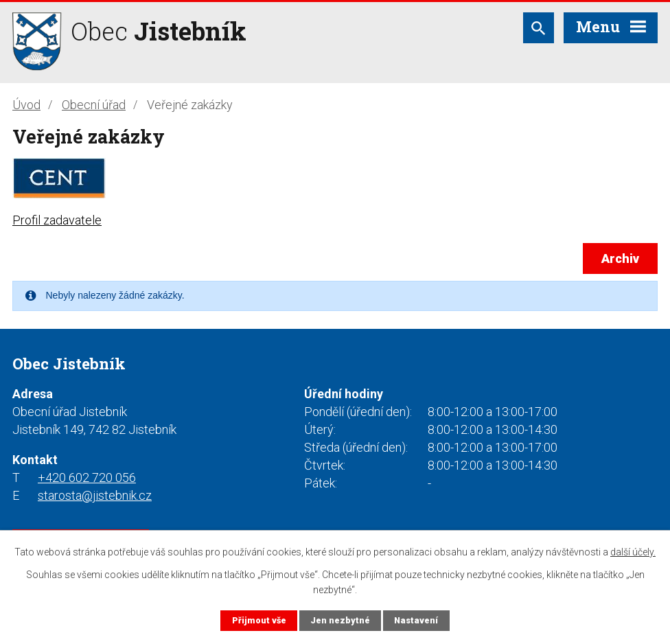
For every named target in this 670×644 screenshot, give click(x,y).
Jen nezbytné (340, 620)
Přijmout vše (259, 620)
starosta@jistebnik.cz (95, 495)
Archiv (620, 258)
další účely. (633, 552)
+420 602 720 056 (87, 478)
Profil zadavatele (57, 220)
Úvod (26, 105)
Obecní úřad (94, 105)
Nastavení (416, 620)
